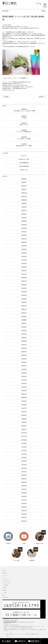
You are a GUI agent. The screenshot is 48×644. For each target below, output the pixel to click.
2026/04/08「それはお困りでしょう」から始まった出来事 (24, 110)
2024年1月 (24, 232)
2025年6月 (24, 214)
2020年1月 (24, 345)
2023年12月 (24, 235)
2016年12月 (24, 475)
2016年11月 (24, 479)
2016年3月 (24, 503)
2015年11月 (24, 511)
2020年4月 (24, 334)
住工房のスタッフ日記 (24, 159)
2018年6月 (24, 412)
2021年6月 (24, 292)
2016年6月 (24, 493)
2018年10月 (24, 398)
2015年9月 (24, 514)
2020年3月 (24, 338)
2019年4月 (24, 376)
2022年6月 (24, 264)
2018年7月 (24, 408)
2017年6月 (24, 454)
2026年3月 (24, 182)
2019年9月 (24, 359)
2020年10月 (24, 313)
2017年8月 (24, 447)
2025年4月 (24, 218)
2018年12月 (24, 391)
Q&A (3, 595)
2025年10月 (24, 200)
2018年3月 (24, 422)
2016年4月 (24, 500)
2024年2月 (24, 228)
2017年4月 (24, 461)
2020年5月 (24, 331)
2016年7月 (24, 489)
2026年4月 (24, 179)
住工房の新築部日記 (24, 163)
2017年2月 (24, 468)
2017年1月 (24, 472)
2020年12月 (24, 306)
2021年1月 (24, 302)
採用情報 (4, 590)
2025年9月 (24, 204)
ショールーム (5, 576)
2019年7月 (24, 366)
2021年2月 (24, 299)
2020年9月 (24, 316)
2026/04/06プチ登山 (24, 117)
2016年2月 (24, 507)
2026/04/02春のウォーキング (24, 124)
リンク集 (4, 593)
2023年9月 (24, 246)
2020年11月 (24, 309)
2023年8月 (24, 249)
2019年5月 (24, 373)
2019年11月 (24, 352)
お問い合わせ (5, 597)
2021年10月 (24, 285)
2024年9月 (24, 221)
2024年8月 (24, 225)
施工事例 (4, 573)
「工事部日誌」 (6, 585)
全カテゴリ (24, 156)
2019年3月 (24, 380)
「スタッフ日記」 (6, 583)
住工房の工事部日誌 (24, 166)
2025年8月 (24, 207)
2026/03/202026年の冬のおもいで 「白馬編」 (24, 145)
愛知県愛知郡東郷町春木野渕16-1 (10, 622)
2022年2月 (24, 271)
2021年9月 (24, 288)
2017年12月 (24, 433)
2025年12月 (24, 193)
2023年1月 (24, 256)
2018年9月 (24, 401)
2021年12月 (24, 278)
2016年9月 (24, 486)
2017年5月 (24, 458)
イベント (4, 578)
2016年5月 (24, 496)
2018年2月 (24, 426)
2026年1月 (24, 189)
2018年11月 (24, 394)
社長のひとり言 (24, 170)
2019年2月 (24, 383)
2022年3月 (24, 267)
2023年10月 (24, 242)
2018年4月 (24, 419)
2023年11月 (24, 239)
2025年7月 (24, 211)
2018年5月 (24, 415)
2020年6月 (24, 327)
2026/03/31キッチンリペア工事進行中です (24, 131)
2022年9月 (24, 260)
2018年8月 (24, 405)
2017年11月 (24, 436)
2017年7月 (24, 451)
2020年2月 (24, 341)
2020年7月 (24, 323)
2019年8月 (24, 362)
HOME (4, 571)
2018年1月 (24, 429)
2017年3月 (24, 465)
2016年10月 (24, 482)
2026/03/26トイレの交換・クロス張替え (24, 138)
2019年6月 (24, 369)
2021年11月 (24, 281)
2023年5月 (24, 253)
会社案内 (4, 588)
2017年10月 (24, 440)
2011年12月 (24, 521)
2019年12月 (24, 348)
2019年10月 (24, 355)
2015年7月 (24, 518)
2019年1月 (24, 387)
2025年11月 (24, 196)
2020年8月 (24, 320)
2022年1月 (24, 274)
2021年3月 (24, 295)
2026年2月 (24, 186)
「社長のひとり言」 (7, 580)
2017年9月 (24, 443)
